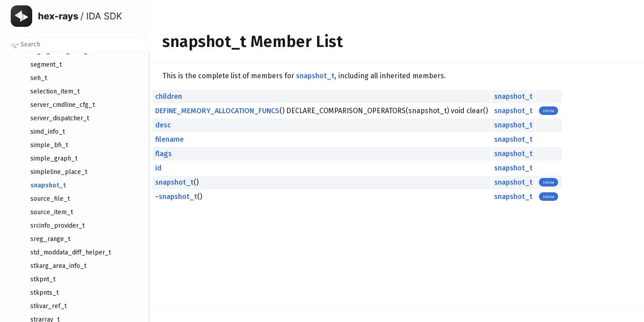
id (158, 168)
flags (163, 154)
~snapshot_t (176, 197)
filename (169, 139)
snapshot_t (315, 76)
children (169, 96)
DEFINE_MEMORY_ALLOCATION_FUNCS (217, 111)
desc (163, 125)
